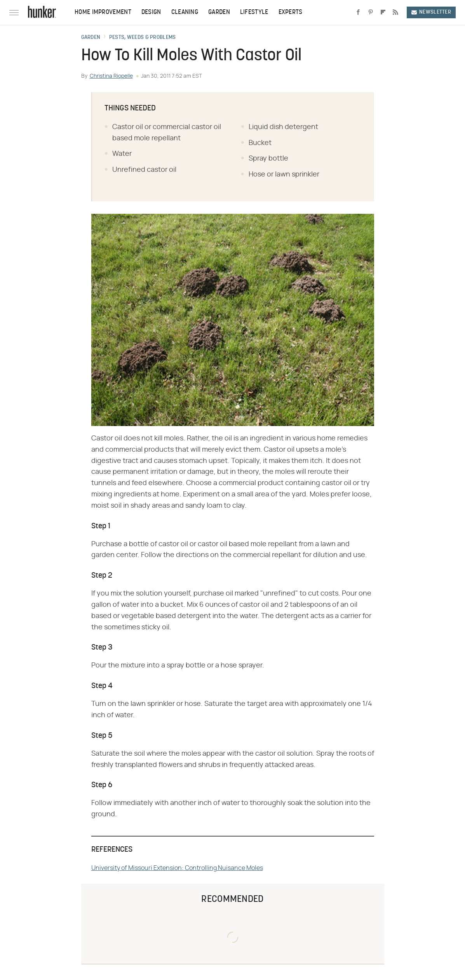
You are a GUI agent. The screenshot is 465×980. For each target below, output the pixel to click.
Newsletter (431, 12)
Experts (291, 12)
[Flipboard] (383, 12)
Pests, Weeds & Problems (143, 38)
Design (151, 12)
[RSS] (395, 12)
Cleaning (185, 12)
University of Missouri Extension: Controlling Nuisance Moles (177, 868)
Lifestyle (254, 12)
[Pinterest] (371, 12)
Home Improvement (103, 12)
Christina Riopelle (111, 76)
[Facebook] (358, 12)
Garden (219, 12)
